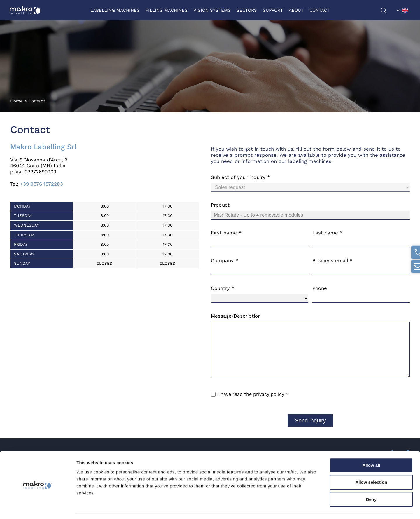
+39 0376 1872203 (42, 184)
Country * (223, 288)
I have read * (253, 394)
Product (220, 205)
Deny (371, 482)
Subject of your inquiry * (240, 177)
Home (16, 101)
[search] (387, 10)
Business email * (332, 260)
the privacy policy (264, 394)
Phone (320, 288)
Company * (225, 260)
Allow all (371, 448)
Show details (306, 507)
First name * (226, 233)
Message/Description (236, 316)
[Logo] (26, 10)
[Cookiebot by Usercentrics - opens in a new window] (38, 508)
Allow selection (371, 465)
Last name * (328, 233)
